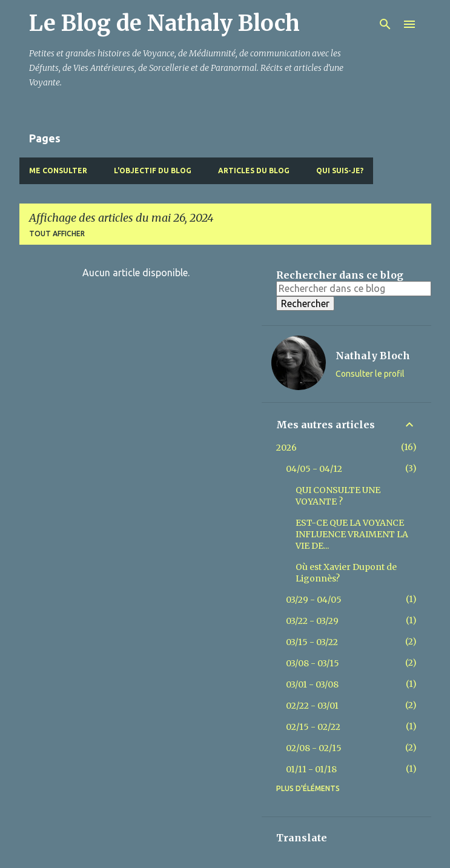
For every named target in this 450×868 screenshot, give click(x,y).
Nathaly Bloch (373, 356)
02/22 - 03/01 (312, 706)
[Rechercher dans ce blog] (354, 288)
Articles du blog (254, 171)
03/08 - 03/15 (313, 663)
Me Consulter (58, 171)
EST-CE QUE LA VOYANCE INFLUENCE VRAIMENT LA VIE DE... (352, 534)
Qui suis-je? (340, 171)
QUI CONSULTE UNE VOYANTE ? (338, 496)
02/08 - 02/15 (314, 748)
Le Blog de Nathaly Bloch (164, 23)
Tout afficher (57, 234)
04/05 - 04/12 (314, 469)
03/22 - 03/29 (312, 621)
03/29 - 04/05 (314, 600)
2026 (286, 448)
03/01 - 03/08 (312, 684)
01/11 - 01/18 (311, 769)
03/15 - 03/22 (312, 642)
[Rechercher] (385, 24)
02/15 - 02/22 (313, 727)
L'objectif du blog (153, 171)
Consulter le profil (370, 374)
